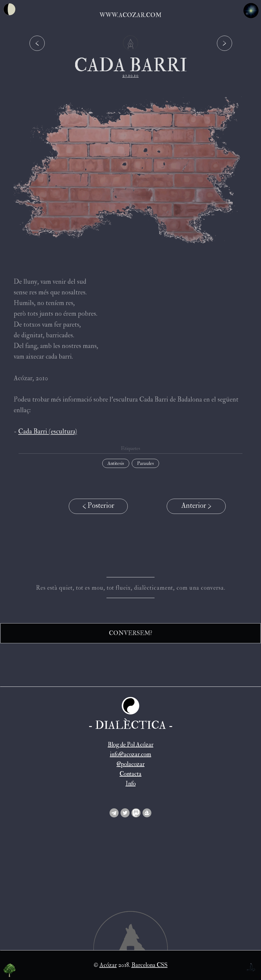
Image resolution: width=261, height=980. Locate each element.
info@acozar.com (130, 754)
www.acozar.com (130, 15)
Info (131, 783)
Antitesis (116, 463)
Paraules (145, 463)
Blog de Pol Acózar (130, 745)
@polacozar (130, 764)
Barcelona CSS (150, 965)
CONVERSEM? (130, 633)
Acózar (108, 965)
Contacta (130, 774)
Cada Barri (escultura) (48, 431)
